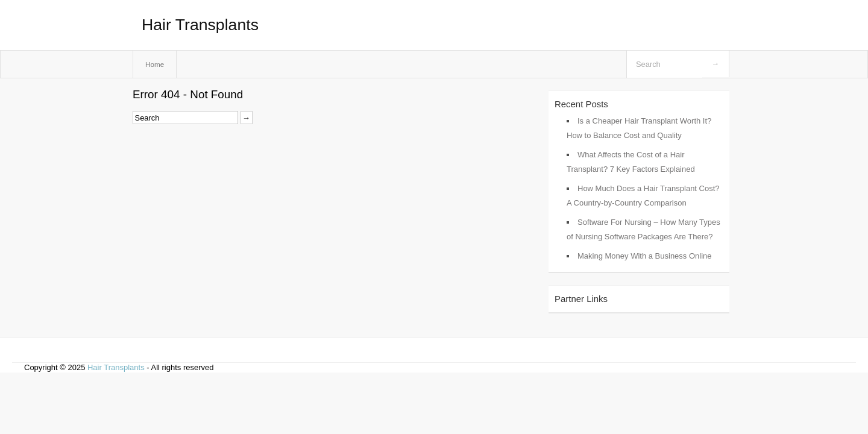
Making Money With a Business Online (645, 256)
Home (155, 64)
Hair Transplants (200, 25)
